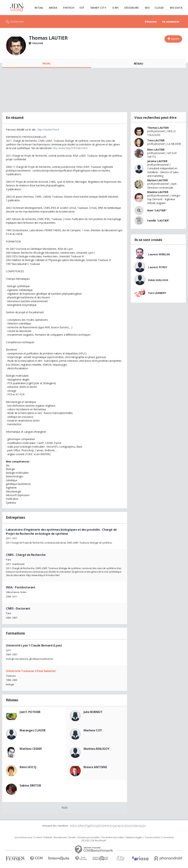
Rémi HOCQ (28, 767)
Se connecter (171, 22)
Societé (72, 837)
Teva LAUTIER (156, 140)
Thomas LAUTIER (158, 128)
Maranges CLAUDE (33, 730)
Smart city (98, 8)
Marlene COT (93, 730)
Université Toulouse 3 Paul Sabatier (31, 671)
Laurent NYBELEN (159, 254)
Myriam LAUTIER (157, 180)
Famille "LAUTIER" (158, 220)
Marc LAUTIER (156, 150)
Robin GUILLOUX (158, 280)
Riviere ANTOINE (95, 767)
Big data (176, 8)
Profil (47, 64)
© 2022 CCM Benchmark (94, 841)
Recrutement (60, 837)
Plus (65, 807)
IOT (82, 8)
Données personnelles (89, 837)
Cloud (159, 8)
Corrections (168, 837)
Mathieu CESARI (31, 749)
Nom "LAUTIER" (157, 210)
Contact (38, 837)
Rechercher (17, 22)
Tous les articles (152, 837)
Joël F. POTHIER (30, 712)
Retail (39, 8)
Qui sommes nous (23, 837)
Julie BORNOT (93, 712)
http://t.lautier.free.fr (48, 130)
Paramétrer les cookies (113, 837)
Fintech (69, 8)
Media (53, 8)
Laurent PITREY (158, 267)
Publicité (48, 837)
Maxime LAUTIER (158, 192)
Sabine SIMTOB (30, 785)
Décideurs (131, 8)
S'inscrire (151, 22)
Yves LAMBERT (157, 293)
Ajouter (175, 39)
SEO (147, 8)
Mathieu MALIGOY (96, 749)
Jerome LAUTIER (157, 161)
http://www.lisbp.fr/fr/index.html (70, 148)
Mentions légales (134, 837)
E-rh (115, 8)
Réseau (138, 64)
